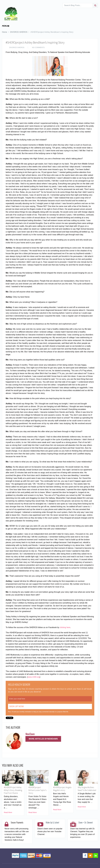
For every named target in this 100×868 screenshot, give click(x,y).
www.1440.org (34, 677)
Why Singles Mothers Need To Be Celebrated (86, 790)
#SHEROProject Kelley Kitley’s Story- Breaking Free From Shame (12, 792)
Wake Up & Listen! (52, 826)
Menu (5, 26)
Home (5, 32)
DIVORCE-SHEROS (19, 32)
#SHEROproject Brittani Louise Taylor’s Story (35, 790)
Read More (8, 816)
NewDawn (30, 734)
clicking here (65, 627)
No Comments (38, 47)
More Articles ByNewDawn (43, 739)
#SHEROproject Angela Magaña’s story (60, 790)
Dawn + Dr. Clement (86, 826)
